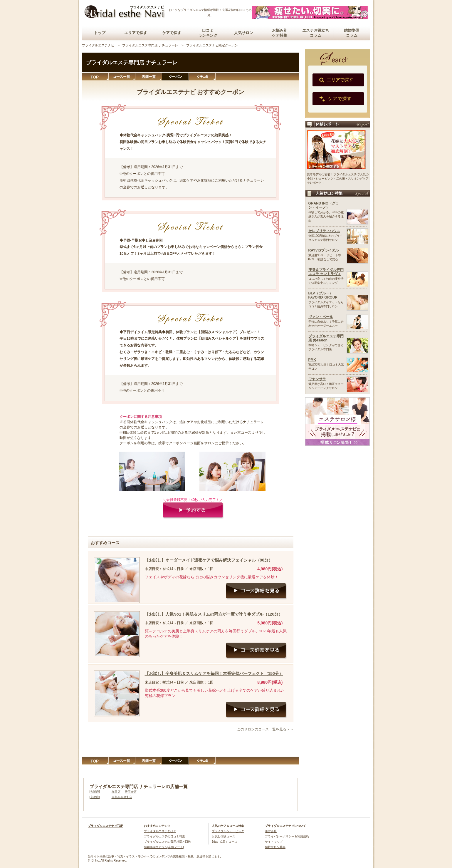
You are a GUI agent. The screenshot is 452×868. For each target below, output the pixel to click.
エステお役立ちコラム (316, 33)
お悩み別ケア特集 (280, 33)
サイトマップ (274, 842)
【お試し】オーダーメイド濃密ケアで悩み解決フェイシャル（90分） (209, 560)
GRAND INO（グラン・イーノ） (324, 205)
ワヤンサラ (317, 379)
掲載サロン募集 (275, 847)
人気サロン (244, 33)
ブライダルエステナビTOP (105, 826)
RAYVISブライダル (324, 250)
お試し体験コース (224, 836)
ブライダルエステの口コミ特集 (164, 836)
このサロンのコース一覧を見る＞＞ (265, 729)
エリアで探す (136, 33)
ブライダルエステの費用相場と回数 (167, 842)
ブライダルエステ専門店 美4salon (326, 338)
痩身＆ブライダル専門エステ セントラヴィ (326, 272)
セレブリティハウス (324, 231)
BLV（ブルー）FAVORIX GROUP (323, 295)
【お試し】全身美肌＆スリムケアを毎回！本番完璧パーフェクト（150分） (214, 673)
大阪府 (95, 792)
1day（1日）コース (225, 842)
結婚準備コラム (352, 33)
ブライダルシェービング (228, 831)
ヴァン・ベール (321, 317)
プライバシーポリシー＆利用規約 (287, 836)
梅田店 (116, 792)
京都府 (95, 797)
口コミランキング (208, 33)
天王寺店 (131, 792)
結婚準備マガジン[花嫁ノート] (164, 847)
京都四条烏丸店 (122, 797)
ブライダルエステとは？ (160, 831)
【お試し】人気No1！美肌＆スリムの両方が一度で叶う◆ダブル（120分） (214, 614)
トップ (100, 33)
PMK (312, 360)
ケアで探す (172, 33)
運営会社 (271, 831)
